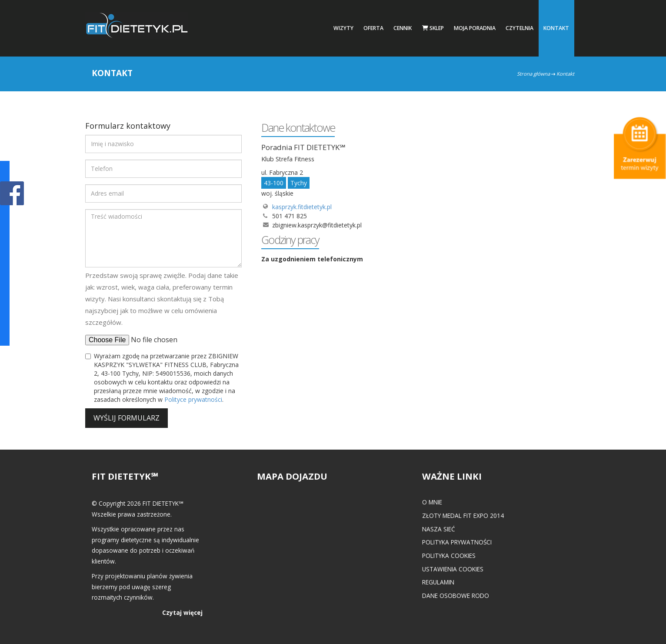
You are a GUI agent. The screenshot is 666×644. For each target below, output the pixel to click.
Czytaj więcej (182, 612)
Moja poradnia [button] (475, 28)
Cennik (403, 28)
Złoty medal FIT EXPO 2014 (463, 516)
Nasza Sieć (439, 529)
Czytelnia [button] (519, 28)
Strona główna (533, 74)
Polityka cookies (449, 556)
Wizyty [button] (343, 28)
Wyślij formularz (127, 418)
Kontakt (556, 28)
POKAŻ (12, 194)
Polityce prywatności (193, 399)
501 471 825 (290, 216)
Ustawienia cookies (453, 569)
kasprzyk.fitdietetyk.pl (302, 207)
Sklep (433, 28)
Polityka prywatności (457, 542)
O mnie (432, 502)
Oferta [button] (373, 28)
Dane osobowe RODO (456, 596)
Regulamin (438, 582)
